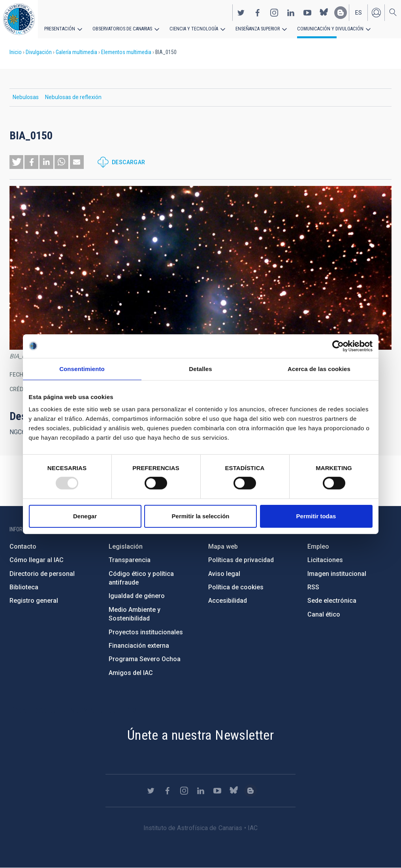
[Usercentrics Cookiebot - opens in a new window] (338, 346)
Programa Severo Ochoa (145, 659)
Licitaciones (325, 560)
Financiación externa (139, 646)
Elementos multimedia (126, 52)
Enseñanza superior (253, 28)
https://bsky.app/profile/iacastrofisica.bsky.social (324, 12)
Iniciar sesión (376, 12)
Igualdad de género (137, 596)
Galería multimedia (76, 52)
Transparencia (130, 560)
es (359, 12)
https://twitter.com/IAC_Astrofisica (241, 12)
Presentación (59, 28)
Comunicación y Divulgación (324, 28)
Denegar (85, 516)
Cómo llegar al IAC (37, 560)
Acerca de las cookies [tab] (319, 368)
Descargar (129, 162)
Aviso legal (224, 574)
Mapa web (223, 546)
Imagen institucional (337, 574)
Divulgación (39, 52)
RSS (313, 587)
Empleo (318, 546)
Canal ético (324, 614)
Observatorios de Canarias (121, 28)
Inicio (16, 52)
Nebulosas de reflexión (73, 97)
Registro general (34, 601)
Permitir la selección (201, 516)
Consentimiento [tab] (82, 368)
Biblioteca (24, 587)
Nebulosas (26, 97)
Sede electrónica (332, 601)
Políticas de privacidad (241, 560)
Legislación (126, 546)
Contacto (23, 546)
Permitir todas (316, 516)
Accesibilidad (228, 601)
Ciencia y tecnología (191, 28)
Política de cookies (236, 587)
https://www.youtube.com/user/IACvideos (307, 12)
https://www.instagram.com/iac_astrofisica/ (274, 12)
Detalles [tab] (200, 368)
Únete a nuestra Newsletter (200, 735)
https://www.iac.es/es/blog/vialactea (341, 12)
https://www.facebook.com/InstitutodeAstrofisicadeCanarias (258, 12)
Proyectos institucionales (146, 632)
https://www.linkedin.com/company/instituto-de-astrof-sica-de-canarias (291, 12)
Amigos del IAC (131, 673)
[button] (16, 162)
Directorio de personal (42, 574)
